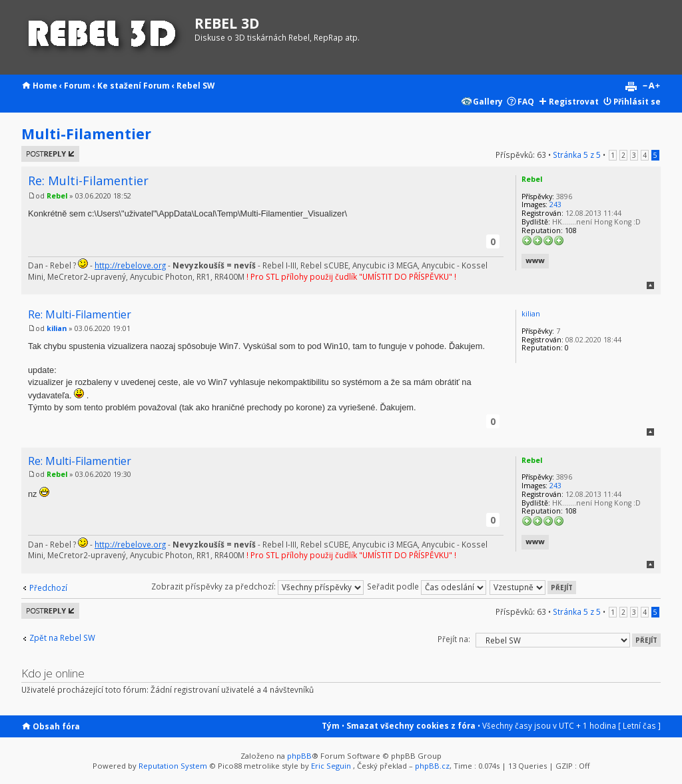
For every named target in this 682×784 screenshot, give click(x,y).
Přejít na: (454, 639)
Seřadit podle (427, 586)
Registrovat (574, 101)
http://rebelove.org (130, 265)
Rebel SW (195, 85)
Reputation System (173, 766)
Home (45, 85)
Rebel (57, 196)
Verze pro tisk (631, 87)
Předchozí (48, 588)
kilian (57, 328)
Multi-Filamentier (86, 134)
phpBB (299, 756)
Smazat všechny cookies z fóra (411, 725)
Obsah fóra (56, 726)
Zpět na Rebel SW (62, 638)
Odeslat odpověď (50, 154)
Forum (77, 85)
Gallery (488, 101)
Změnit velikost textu (651, 87)
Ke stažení (119, 85)
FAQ (526, 101)
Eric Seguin (331, 766)
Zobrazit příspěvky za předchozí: (257, 586)
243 (555, 204)
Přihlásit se (637, 101)
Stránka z (577, 155)
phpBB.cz (432, 766)
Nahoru (650, 285)
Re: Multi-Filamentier (88, 181)
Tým (331, 725)
